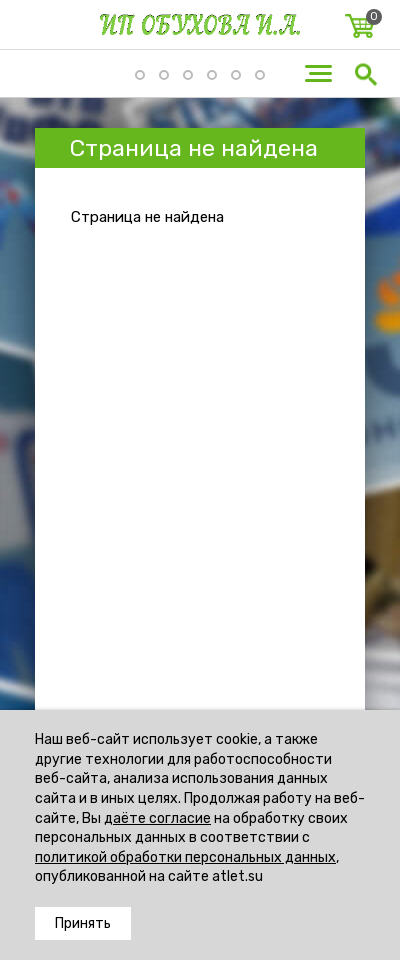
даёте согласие (157, 818)
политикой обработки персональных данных (185, 857)
